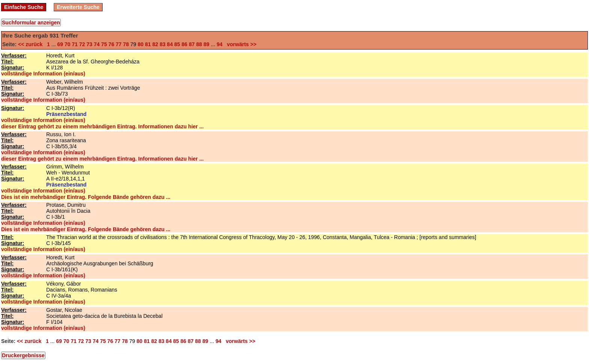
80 (140, 44)
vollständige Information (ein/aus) (43, 74)
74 (97, 44)
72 (82, 44)
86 (184, 44)
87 (192, 44)
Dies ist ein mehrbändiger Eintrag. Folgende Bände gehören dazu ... (86, 197)
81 (148, 44)
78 (126, 44)
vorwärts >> (240, 44)
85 (177, 44)
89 (207, 44)
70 (68, 44)
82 (155, 44)
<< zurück (32, 44)
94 (220, 44)
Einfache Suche (24, 7)
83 (163, 44)
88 (199, 44)
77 (119, 44)
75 (104, 44)
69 (60, 44)
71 (75, 44)
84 (170, 44)
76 (112, 44)
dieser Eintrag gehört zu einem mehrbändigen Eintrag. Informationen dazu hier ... (102, 126)
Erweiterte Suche (78, 7)
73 (89, 44)
